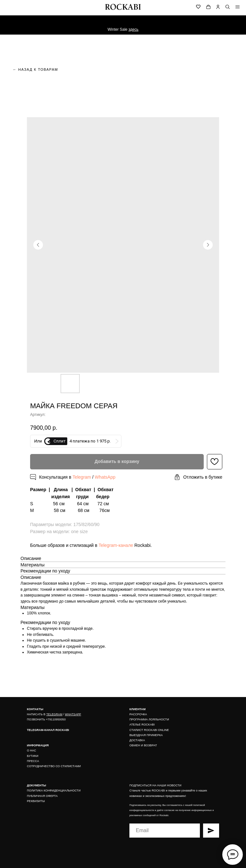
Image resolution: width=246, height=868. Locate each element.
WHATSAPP (73, 714)
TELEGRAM (54, 714)
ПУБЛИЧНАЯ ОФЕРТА (42, 796)
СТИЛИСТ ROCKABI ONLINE (149, 730)
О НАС (32, 750)
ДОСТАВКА (137, 740)
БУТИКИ (33, 756)
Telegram (82, 477)
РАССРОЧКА (138, 714)
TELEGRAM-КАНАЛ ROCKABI (48, 730)
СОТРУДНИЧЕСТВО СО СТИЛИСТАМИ (54, 766)
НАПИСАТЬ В (37, 714)
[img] (238, 7)
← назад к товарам (35, 69)
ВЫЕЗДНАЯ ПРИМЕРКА (146, 735)
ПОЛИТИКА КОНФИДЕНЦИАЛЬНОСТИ (54, 791)
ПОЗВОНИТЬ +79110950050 (46, 719)
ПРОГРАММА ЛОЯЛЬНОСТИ (149, 719)
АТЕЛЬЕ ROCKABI (142, 725)
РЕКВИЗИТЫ (36, 801)
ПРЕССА (33, 761)
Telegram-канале (116, 545)
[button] (198, 477)
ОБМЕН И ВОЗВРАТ (143, 745)
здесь (133, 29)
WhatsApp (105, 477)
